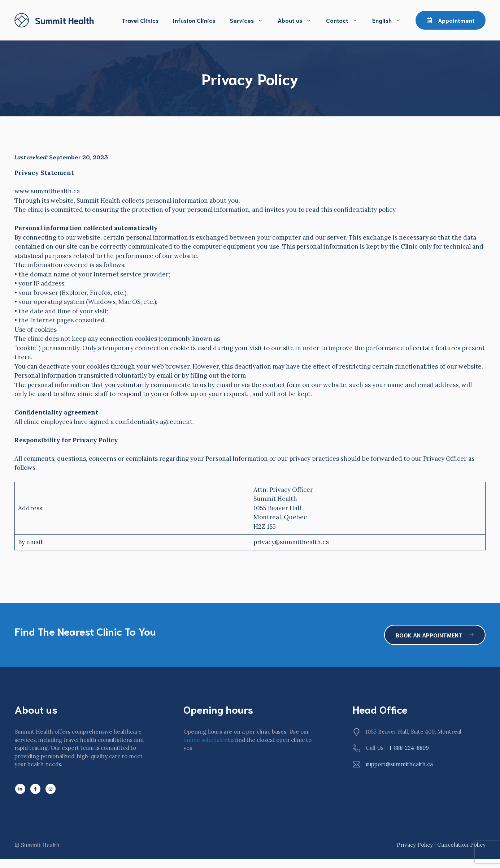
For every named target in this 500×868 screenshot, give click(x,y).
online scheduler (205, 740)
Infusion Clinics (194, 20)
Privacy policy (415, 845)
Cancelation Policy (461, 845)
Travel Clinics (140, 20)
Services (250, 20)
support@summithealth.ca (399, 764)
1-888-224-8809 (409, 748)
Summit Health (65, 20)
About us (298, 20)
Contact (345, 20)
